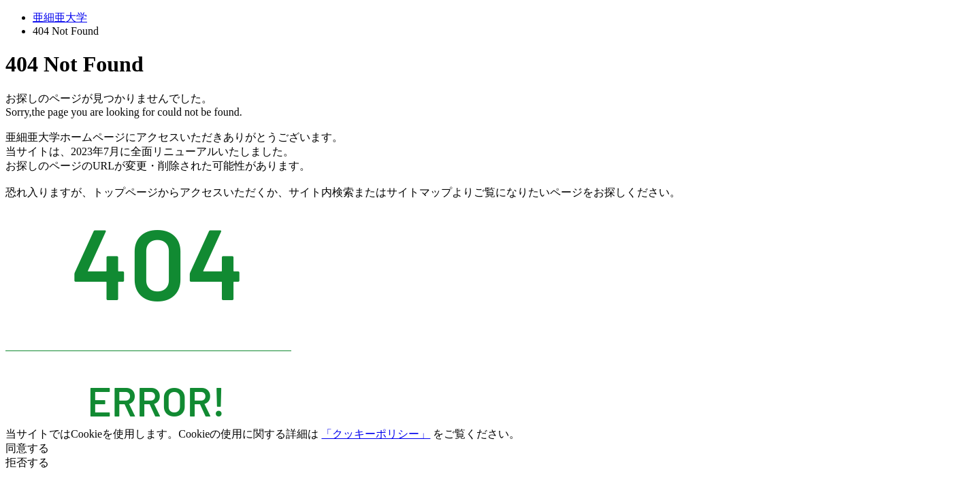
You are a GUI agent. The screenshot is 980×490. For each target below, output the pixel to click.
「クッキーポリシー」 (376, 434)
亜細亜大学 (60, 17)
